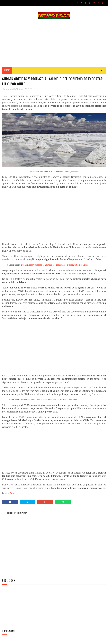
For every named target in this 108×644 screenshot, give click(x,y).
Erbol (13, 493)
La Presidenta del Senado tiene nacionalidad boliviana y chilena (48, 400)
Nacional (31, 89)
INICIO (7, 70)
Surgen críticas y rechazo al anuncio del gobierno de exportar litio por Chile (54, 265)
